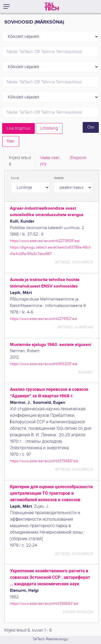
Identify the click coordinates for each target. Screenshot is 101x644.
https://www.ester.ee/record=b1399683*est (44, 604)
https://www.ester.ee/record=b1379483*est (44, 461)
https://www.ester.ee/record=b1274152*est (43, 319)
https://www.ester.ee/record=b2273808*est (45, 241)
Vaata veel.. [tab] (51, 161)
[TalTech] (52, 6)
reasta (59, 178)
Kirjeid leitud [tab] (20, 161)
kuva (15, 178)
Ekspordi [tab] (78, 158)
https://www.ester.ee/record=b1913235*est (44, 364)
